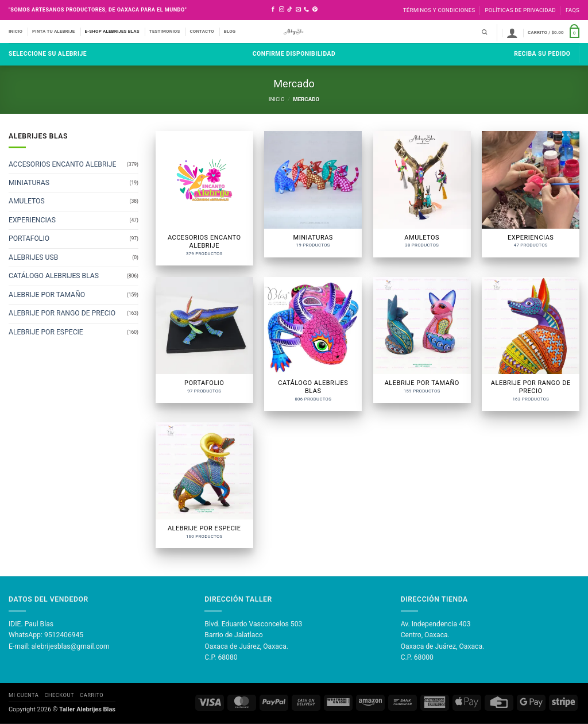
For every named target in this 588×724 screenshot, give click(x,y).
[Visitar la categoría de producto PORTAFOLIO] (204, 340)
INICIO (16, 31)
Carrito (92, 695)
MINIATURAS (29, 183)
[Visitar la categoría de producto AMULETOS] (422, 194)
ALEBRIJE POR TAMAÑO (47, 295)
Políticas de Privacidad (520, 10)
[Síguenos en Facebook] (273, 10)
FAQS (572, 10)
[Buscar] (484, 32)
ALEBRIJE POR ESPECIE (46, 332)
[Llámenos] (306, 10)
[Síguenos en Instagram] (282, 10)
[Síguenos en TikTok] (290, 10)
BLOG (230, 31)
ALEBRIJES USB (33, 257)
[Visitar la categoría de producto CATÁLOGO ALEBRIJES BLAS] (313, 344)
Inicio (277, 99)
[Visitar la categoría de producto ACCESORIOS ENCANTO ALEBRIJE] (204, 198)
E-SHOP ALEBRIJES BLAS (112, 31)
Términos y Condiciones (439, 10)
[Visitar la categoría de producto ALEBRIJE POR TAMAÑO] (422, 340)
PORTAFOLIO (29, 239)
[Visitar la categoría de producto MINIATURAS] (313, 194)
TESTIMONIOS (165, 31)
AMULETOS (27, 202)
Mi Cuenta (24, 695)
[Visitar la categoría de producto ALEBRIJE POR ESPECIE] (204, 485)
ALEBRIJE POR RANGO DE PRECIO (62, 314)
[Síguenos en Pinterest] (315, 10)
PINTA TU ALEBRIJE (53, 31)
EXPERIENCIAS (32, 220)
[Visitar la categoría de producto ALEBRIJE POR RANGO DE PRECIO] (531, 344)
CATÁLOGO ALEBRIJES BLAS (54, 276)
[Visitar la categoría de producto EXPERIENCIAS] (531, 194)
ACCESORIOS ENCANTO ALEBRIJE (62, 164)
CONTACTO (202, 31)
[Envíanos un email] (298, 10)
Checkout (59, 695)
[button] (512, 33)
